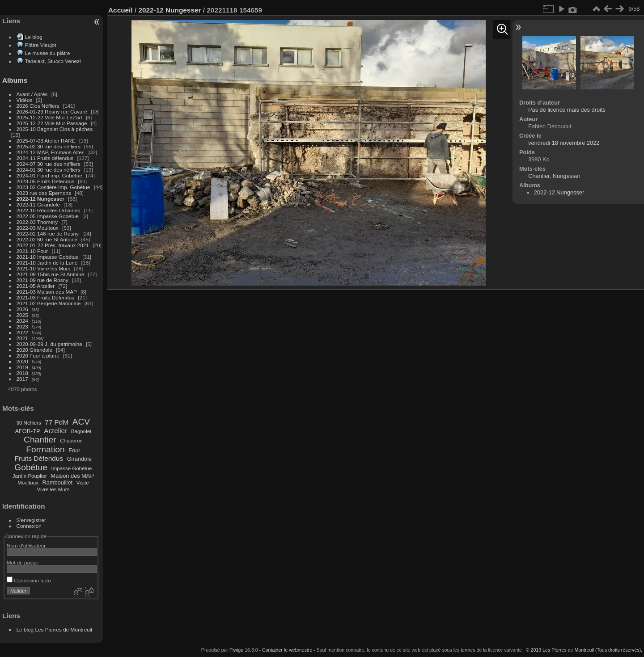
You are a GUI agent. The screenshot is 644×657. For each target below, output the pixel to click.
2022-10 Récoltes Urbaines (49, 210)
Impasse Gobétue (72, 468)
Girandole (80, 459)
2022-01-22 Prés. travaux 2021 (53, 245)
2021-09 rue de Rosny (42, 280)
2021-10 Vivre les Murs (44, 268)
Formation (45, 449)
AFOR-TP (27, 431)
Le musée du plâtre (48, 53)
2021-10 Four (32, 251)
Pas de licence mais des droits (567, 110)
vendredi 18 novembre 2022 (564, 143)
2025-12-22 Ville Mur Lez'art (49, 117)
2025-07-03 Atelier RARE (46, 141)
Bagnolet (81, 431)
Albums (15, 80)
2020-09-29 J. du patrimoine (49, 344)
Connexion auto (29, 580)
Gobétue (31, 467)
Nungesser (567, 176)
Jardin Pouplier (30, 476)
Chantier (40, 440)
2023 (22, 326)
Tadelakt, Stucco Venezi (53, 61)
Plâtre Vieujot (41, 45)
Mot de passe (23, 562)
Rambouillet (58, 482)
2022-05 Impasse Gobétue (48, 216)
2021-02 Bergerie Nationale (49, 303)
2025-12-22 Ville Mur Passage (52, 123)
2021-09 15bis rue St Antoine (51, 274)
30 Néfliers (29, 423)
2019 (22, 367)
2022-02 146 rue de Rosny (48, 234)
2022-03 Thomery (37, 222)
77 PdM (57, 422)
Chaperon (71, 441)
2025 (22, 315)
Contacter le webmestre (287, 650)
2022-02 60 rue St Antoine (47, 239)
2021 (22, 338)
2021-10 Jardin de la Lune (47, 263)
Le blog (34, 37)
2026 (22, 309)
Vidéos (25, 100)
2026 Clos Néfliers (38, 106)
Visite (83, 483)
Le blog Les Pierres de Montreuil (54, 630)
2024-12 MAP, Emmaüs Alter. (51, 152)
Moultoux (28, 483)
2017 (22, 379)
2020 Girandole (34, 350)
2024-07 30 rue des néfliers (49, 164)
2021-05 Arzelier (36, 286)
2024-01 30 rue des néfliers (49, 170)
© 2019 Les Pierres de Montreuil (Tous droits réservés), (584, 650)
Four (74, 450)
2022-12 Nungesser (40, 199)
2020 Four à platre (38, 356)
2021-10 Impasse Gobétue (48, 257)
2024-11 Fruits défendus (45, 158)
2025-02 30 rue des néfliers (49, 146)
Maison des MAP (72, 476)
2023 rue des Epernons (44, 193)
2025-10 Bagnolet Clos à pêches (55, 129)
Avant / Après (32, 94)
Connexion (29, 526)
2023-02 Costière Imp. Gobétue (53, 187)
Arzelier (55, 431)
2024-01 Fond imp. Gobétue (49, 175)
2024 (22, 321)
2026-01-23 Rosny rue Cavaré (52, 112)
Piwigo (236, 650)
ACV (81, 422)
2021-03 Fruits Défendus (46, 297)
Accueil (121, 10)
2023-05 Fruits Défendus (46, 181)
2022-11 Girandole (38, 204)
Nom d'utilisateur (26, 545)
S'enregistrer (31, 520)
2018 (22, 373)
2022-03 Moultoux (38, 228)
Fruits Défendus (39, 458)
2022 (22, 332)
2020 (22, 361)
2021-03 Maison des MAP (47, 292)
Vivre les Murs (53, 489)
